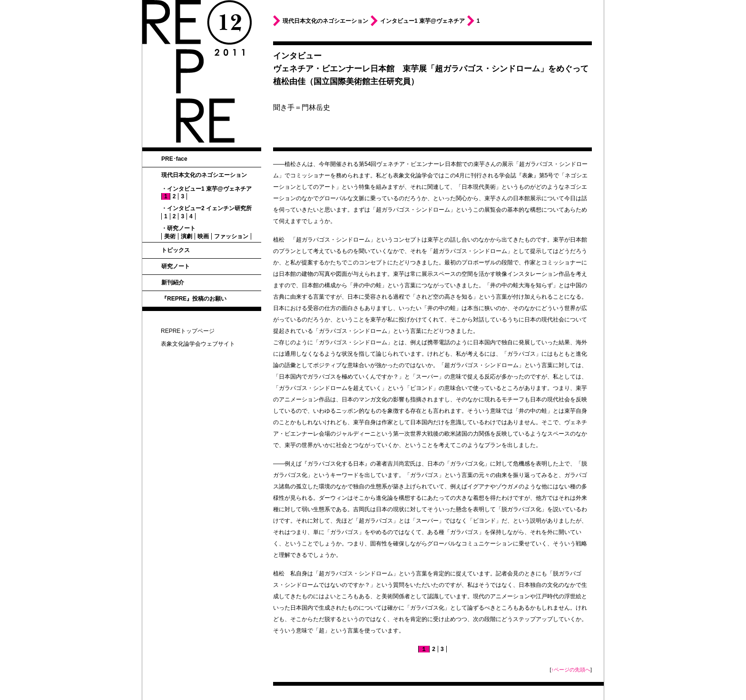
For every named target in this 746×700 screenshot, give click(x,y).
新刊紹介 (173, 282)
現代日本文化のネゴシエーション (204, 175)
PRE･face (174, 159)
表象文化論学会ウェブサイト (198, 344)
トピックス (176, 250)
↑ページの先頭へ (571, 670)
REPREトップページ (188, 331)
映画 (203, 236)
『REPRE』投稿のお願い (194, 299)
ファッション (231, 236)
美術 (170, 236)
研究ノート (176, 266)
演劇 (186, 236)
